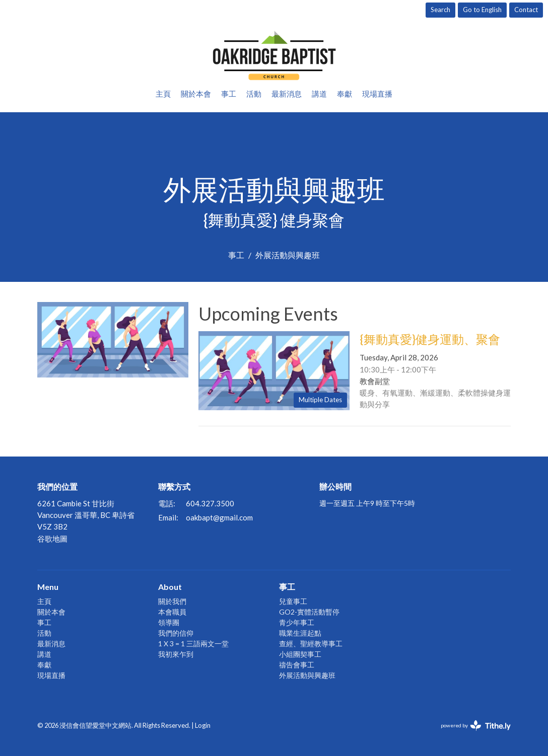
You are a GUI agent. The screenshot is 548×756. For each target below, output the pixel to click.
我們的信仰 (176, 633)
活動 (254, 94)
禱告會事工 (297, 665)
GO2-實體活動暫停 (309, 612)
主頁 (163, 94)
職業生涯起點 (300, 633)
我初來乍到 (176, 654)
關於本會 (196, 94)
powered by (476, 726)
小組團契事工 (300, 654)
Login (203, 725)
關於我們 (172, 601)
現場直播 (377, 94)
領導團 (169, 622)
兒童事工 (293, 601)
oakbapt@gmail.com (219, 517)
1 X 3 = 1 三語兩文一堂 (193, 644)
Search (440, 10)
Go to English (482, 10)
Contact (526, 10)
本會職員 (172, 612)
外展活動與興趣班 (307, 675)
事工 (229, 94)
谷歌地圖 (52, 539)
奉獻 (345, 94)
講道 (319, 94)
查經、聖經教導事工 (311, 644)
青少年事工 (297, 622)
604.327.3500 (210, 503)
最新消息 (287, 94)
